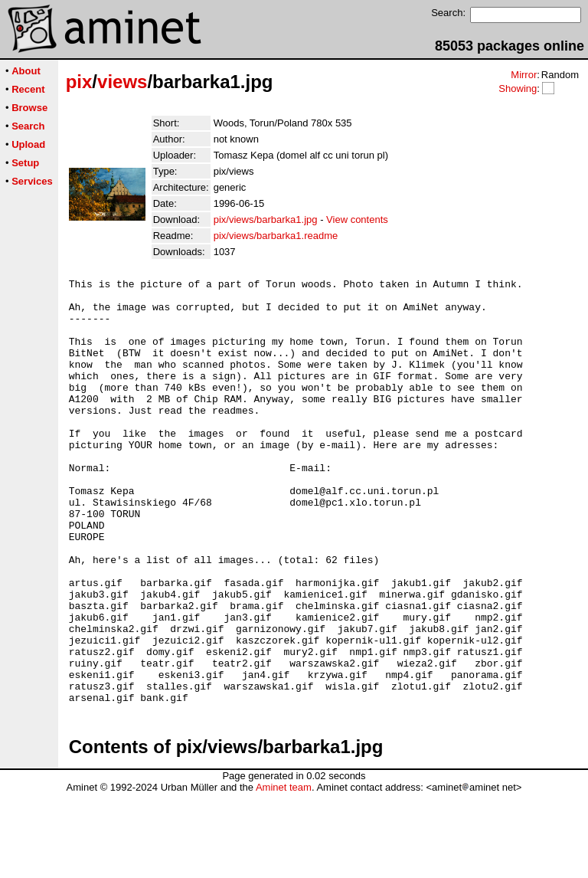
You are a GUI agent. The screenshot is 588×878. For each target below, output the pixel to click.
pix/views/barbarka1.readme (276, 236)
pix (79, 82)
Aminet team (284, 872)
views (122, 82)
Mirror (524, 75)
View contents (357, 219)
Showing (518, 88)
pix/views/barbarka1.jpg (266, 219)
